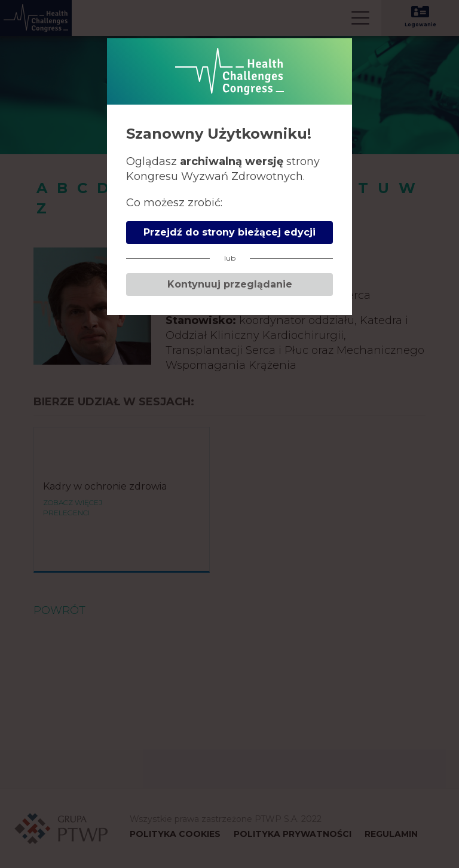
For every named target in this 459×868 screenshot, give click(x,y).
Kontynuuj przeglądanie (230, 284)
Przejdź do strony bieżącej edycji (229, 232)
